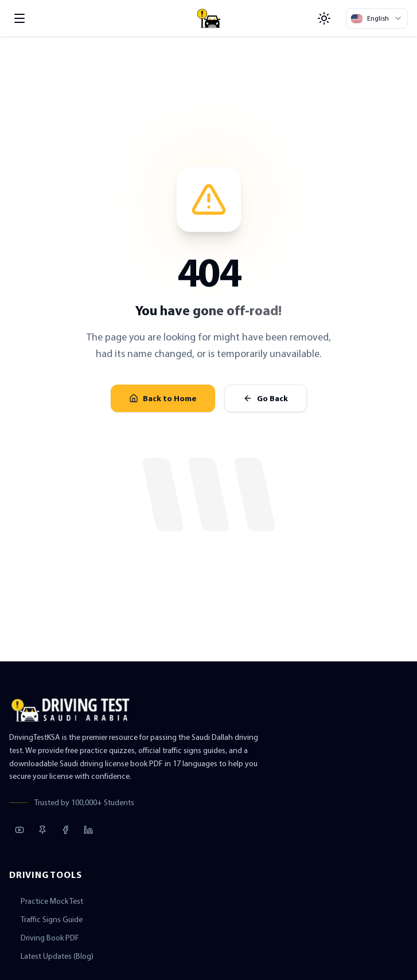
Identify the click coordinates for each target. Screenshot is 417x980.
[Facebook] (65, 830)
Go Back (266, 398)
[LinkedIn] (88, 830)
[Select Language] (377, 18)
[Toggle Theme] (324, 18)
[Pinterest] (42, 830)
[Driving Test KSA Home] (209, 18)
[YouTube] (20, 830)
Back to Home (163, 398)
